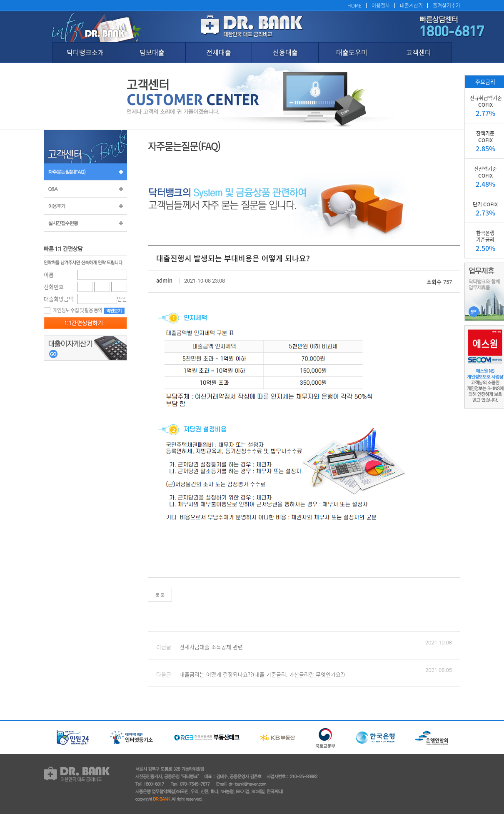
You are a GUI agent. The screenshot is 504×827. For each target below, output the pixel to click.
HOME (354, 5)
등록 (85, 323)
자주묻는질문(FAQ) (85, 172)
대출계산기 (411, 5)
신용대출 (285, 52)
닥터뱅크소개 (85, 52)
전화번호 (54, 287)
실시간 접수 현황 (85, 223)
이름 (49, 274)
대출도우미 (352, 52)
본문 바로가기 (0, 0)
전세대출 (219, 52)
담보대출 (152, 52)
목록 (160, 595)
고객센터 (419, 52)
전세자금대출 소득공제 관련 (211, 647)
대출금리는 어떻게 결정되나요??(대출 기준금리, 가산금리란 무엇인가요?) (262, 674)
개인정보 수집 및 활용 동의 (73, 310)
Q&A (85, 189)
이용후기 (85, 206)
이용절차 (381, 5)
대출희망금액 (59, 299)
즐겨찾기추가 (447, 5)
